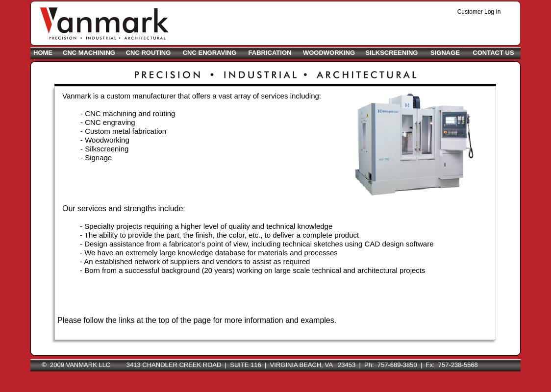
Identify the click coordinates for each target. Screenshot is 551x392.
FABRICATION (270, 53)
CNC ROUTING (149, 53)
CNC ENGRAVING (210, 53)
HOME (43, 53)
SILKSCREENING (392, 53)
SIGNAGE (445, 53)
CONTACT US (493, 53)
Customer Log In (479, 12)
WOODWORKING (329, 53)
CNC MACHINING (89, 53)
